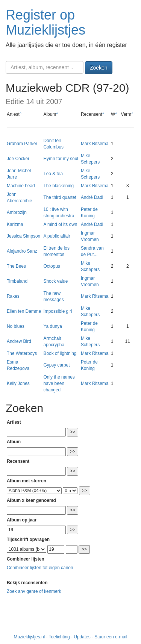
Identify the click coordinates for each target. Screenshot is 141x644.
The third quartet (60, 197)
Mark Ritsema (95, 144)
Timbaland (17, 281)
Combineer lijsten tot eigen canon (40, 568)
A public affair (57, 236)
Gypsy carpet (56, 365)
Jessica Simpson (23, 236)
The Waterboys (22, 353)
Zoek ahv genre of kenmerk (34, 591)
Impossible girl (58, 311)
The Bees (16, 266)
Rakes (13, 296)
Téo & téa (53, 174)
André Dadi (92, 197)
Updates (82, 637)
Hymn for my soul (61, 159)
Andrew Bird (19, 341)
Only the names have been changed (59, 383)
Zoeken (99, 68)
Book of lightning (60, 353)
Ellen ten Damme (24, 311)
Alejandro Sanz (22, 251)
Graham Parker (22, 144)
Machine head (21, 186)
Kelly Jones (18, 383)
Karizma (15, 224)
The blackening (58, 186)
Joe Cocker (18, 159)
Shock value (55, 281)
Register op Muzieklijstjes (45, 22)
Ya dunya (52, 326)
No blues (16, 326)
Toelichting (59, 637)
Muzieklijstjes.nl (30, 637)
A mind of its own (60, 224)
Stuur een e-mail (111, 637)
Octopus (52, 266)
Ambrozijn (17, 212)
